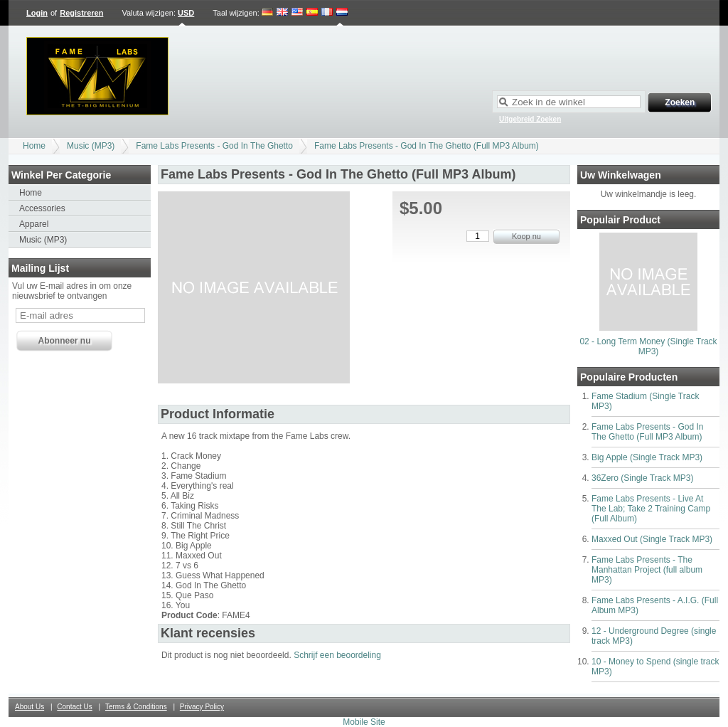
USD (186, 13)
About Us (30, 707)
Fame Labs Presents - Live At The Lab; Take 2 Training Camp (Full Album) (651, 509)
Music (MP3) (91, 146)
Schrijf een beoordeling (337, 655)
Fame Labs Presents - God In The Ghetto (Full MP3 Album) (427, 146)
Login (37, 13)
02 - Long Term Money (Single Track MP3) (648, 346)
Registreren (81, 13)
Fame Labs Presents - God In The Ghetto (214, 146)
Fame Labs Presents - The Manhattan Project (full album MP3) (647, 570)
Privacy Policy (202, 707)
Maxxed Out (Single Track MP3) (652, 539)
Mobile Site (364, 722)
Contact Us (74, 707)
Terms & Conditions (136, 707)
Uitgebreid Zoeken (530, 119)
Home (34, 146)
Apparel (34, 224)
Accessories (42, 208)
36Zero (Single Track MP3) (642, 478)
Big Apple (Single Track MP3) (647, 457)
